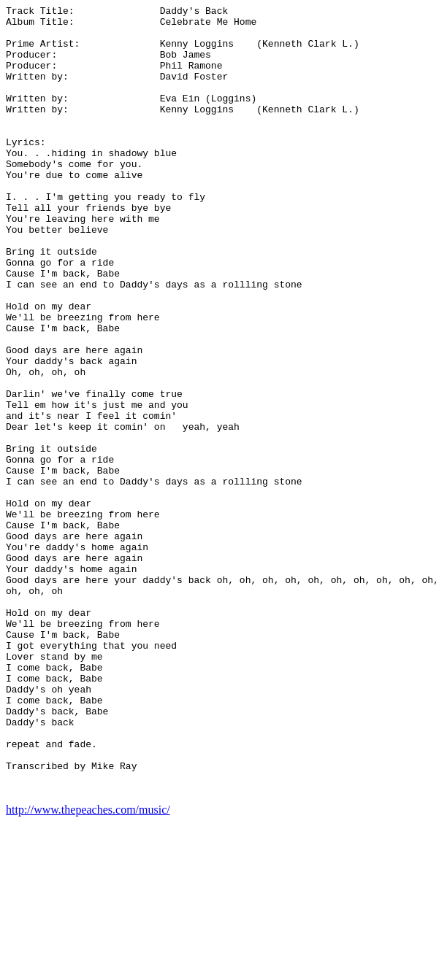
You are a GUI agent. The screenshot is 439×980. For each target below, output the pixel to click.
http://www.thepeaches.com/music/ (88, 967)
